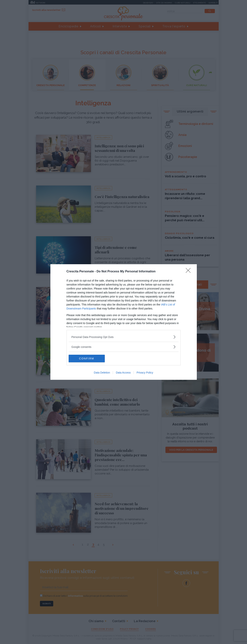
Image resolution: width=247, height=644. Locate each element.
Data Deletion (102, 373)
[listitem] (124, 337)
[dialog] (124, 322)
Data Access (123, 373)
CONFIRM (87, 358)
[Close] (189, 272)
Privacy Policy (145, 373)
